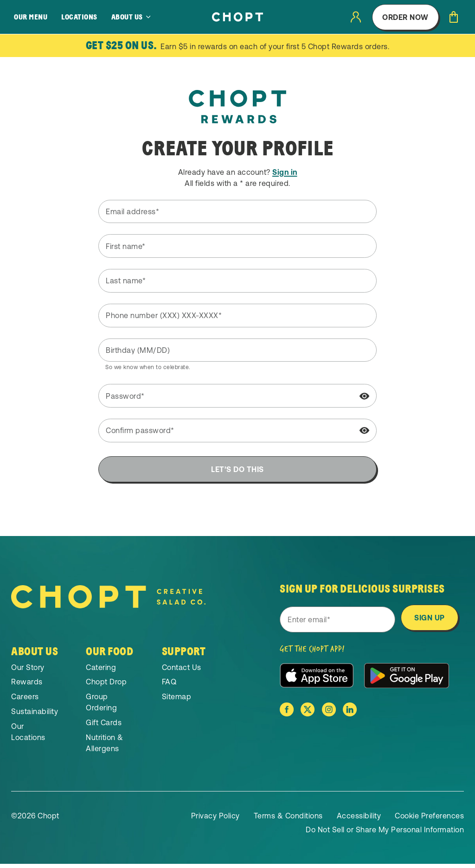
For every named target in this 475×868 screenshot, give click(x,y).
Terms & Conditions (288, 820)
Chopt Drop (106, 686)
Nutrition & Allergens (105, 747)
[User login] (356, 17)
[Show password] (365, 396)
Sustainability (35, 715)
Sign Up (430, 619)
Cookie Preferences (429, 820)
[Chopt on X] (308, 714)
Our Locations (28, 736)
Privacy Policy (215, 820)
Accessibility (359, 820)
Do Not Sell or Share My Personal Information (385, 834)
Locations (79, 17)
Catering (101, 671)
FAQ (169, 686)
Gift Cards (104, 727)
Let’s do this (237, 469)
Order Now (405, 17)
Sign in (285, 172)
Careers (25, 701)
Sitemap (177, 701)
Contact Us (182, 671)
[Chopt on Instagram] (329, 714)
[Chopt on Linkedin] (350, 714)
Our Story (28, 671)
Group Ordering (101, 706)
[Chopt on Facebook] (287, 714)
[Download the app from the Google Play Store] (407, 680)
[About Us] (132, 17)
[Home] (237, 17)
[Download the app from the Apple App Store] (317, 680)
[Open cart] (454, 17)
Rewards (27, 686)
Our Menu (31, 17)
